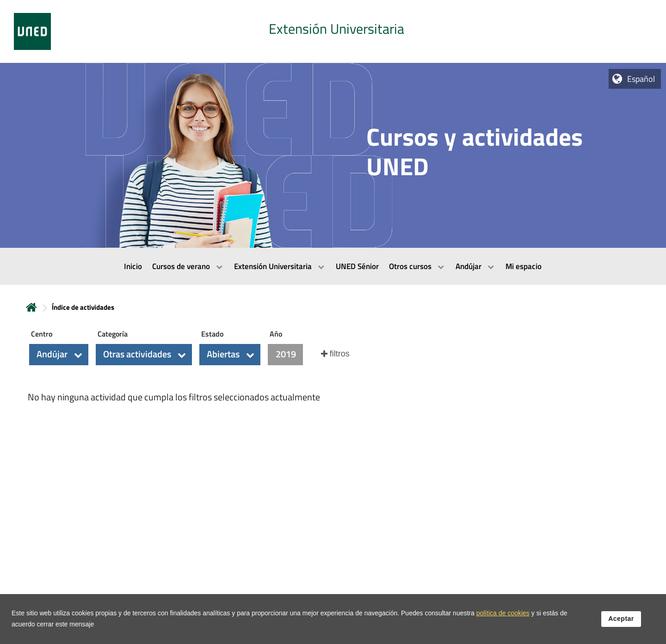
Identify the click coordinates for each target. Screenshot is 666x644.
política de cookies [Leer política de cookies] (503, 613)
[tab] (333, 31)
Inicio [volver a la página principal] (31, 307)
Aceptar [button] (621, 619)
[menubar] (333, 266)
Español (641, 79)
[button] (59, 355)
